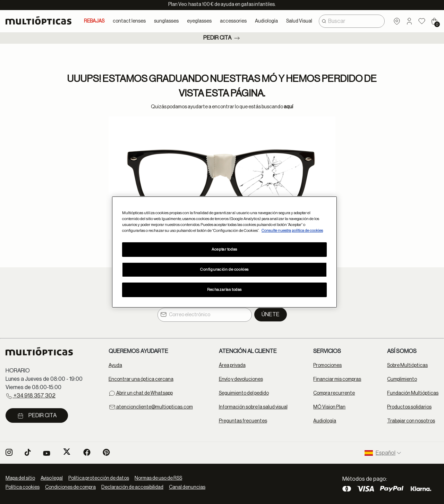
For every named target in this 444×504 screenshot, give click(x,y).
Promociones (327, 366)
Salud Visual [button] (299, 21)
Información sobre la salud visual (253, 407)
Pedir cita (222, 38)
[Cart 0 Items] (434, 21)
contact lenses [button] (129, 21)
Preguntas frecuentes (243, 421)
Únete (271, 314)
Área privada (232, 366)
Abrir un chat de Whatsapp (141, 393)
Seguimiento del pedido (244, 393)
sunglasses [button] (166, 21)
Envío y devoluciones (241, 379)
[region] (224, 252)
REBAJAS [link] (94, 21)
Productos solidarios (409, 407)
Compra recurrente (334, 393)
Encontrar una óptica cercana (141, 379)
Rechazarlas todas (224, 290)
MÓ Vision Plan (329, 407)
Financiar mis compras (337, 379)
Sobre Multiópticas (407, 366)
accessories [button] (233, 21)
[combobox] (352, 21)
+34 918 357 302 (31, 396)
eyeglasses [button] (199, 21)
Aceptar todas (224, 249)
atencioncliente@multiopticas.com (151, 407)
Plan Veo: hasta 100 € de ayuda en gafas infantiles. (222, 5)
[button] (409, 21)
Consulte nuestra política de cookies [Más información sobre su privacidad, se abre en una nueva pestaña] (292, 231)
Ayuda (115, 366)
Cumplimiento (402, 379)
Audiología (325, 421)
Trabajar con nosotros (411, 421)
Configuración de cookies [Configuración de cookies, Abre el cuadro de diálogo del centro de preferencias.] (224, 270)
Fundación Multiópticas (413, 393)
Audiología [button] (266, 21)
